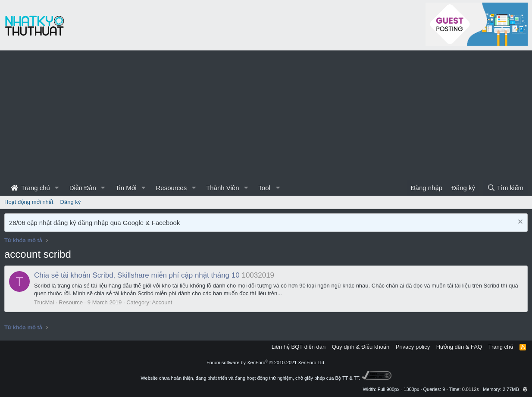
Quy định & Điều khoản (361, 347)
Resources (171, 188)
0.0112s (471, 389)
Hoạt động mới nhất (29, 202)
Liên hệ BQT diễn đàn (299, 347)
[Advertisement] (266, 115)
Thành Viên (222, 188)
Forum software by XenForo (266, 363)
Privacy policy (413, 347)
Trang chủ (30, 188)
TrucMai (44, 302)
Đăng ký (71, 202)
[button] (57, 188)
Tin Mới (126, 188)
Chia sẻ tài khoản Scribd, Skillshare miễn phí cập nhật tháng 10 (137, 275)
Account (162, 302)
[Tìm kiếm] (505, 188)
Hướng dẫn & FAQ (459, 347)
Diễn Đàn (83, 188)
